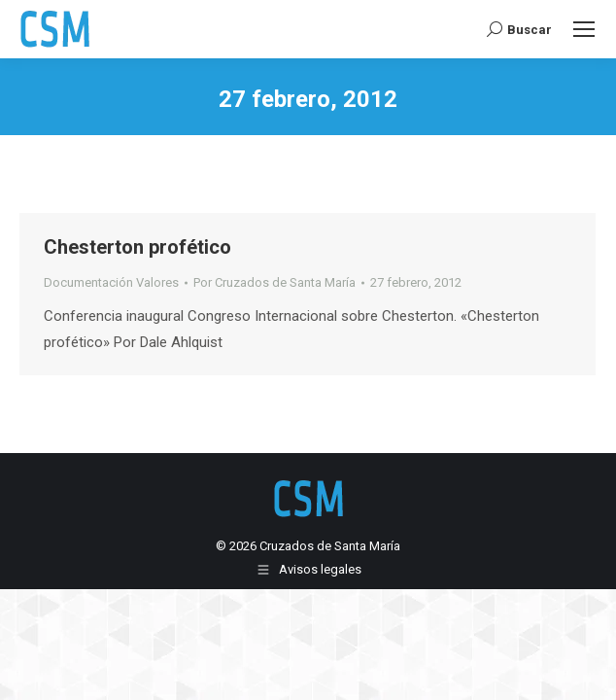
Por (274, 282)
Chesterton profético (137, 247)
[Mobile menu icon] (584, 29)
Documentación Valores (111, 282)
